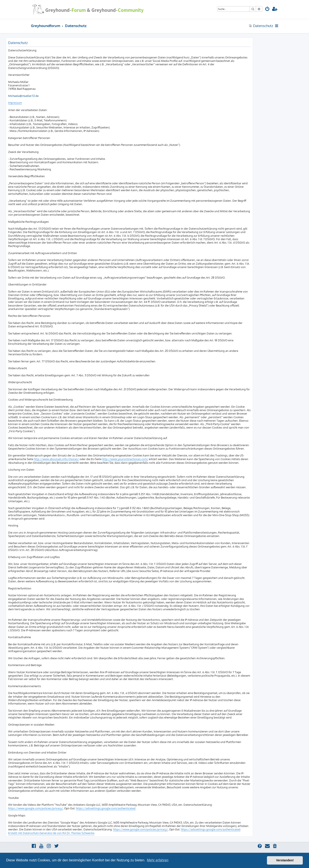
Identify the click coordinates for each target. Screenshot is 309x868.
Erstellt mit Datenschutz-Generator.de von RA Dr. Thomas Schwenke (51, 833)
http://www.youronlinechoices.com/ (125, 459)
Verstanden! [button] (285, 860)
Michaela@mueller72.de (23, 96)
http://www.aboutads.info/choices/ (56, 459)
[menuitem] (267, 9)
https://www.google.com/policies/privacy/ (36, 808)
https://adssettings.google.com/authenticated (106, 808)
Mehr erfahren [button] (158, 860)
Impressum (15, 103)
